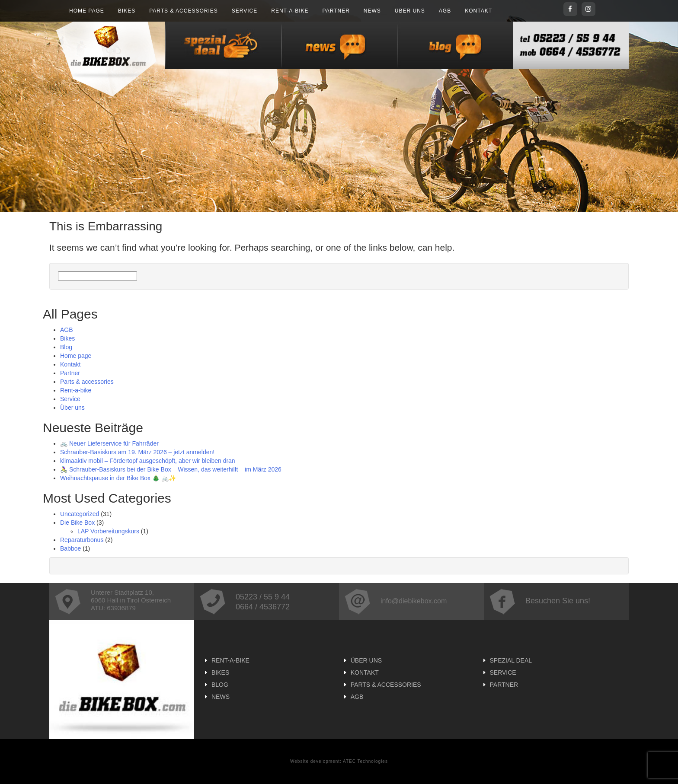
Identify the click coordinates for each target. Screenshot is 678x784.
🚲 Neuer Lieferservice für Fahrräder (109, 443)
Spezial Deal (511, 660)
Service (245, 11)
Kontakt (478, 11)
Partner (336, 11)
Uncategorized (80, 514)
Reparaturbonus (82, 540)
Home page (87, 11)
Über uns (410, 11)
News (372, 11)
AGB (445, 11)
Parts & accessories (184, 11)
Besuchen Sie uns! (540, 601)
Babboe (70, 548)
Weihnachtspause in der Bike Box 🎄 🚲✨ (118, 478)
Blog (66, 347)
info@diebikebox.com (396, 601)
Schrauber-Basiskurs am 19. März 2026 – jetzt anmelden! (137, 452)
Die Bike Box (77, 523)
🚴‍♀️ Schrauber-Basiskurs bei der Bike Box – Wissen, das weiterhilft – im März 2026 (171, 469)
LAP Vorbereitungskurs (108, 531)
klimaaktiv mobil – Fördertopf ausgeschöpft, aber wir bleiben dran (148, 461)
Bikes (127, 11)
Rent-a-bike (290, 11)
